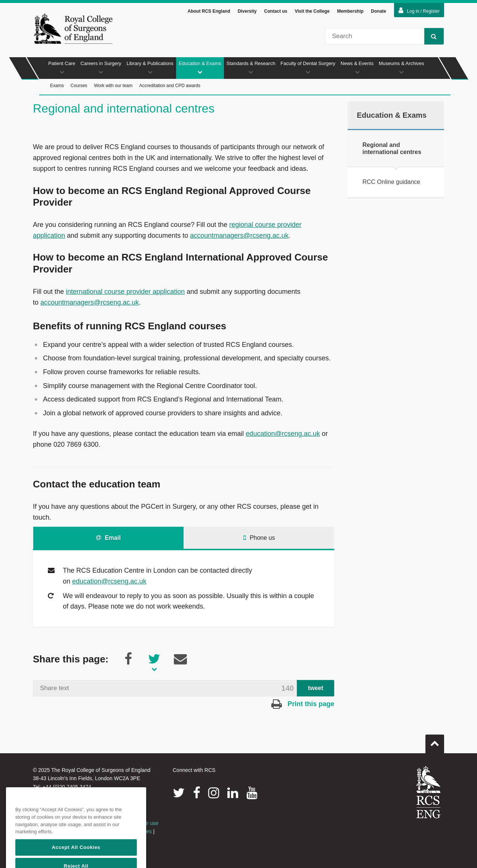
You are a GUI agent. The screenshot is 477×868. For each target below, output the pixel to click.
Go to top (435, 741)
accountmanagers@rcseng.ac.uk (239, 236)
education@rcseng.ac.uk (283, 434)
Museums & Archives (401, 67)
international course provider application (125, 292)
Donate (378, 11)
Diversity (247, 11)
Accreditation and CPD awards (170, 86)
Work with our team (113, 86)
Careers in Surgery (101, 67)
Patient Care (62, 67)
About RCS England (209, 11)
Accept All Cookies (76, 858)
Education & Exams (200, 67)
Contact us (276, 11)
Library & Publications (150, 67)
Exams (57, 86)
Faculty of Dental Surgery (308, 67)
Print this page (303, 704)
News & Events (357, 67)
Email (108, 538)
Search (430, 36)
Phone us (259, 538)
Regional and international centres (392, 148)
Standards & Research (251, 67)
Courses (79, 86)
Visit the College (312, 11)
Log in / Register (419, 10)
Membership (350, 11)
